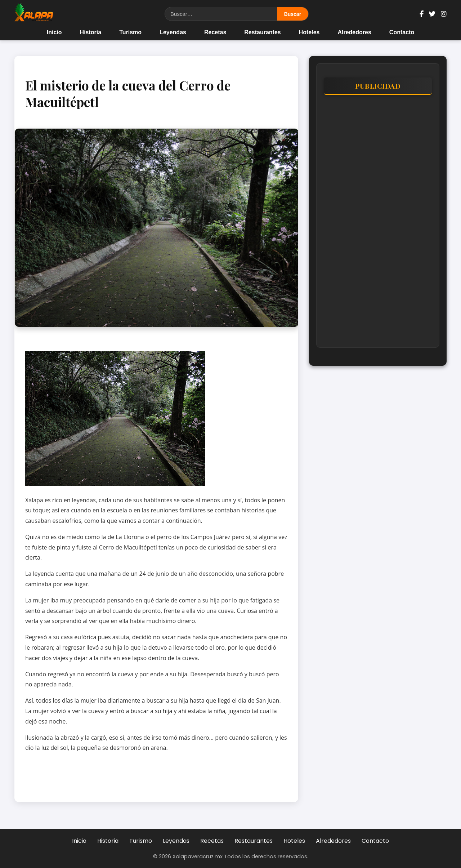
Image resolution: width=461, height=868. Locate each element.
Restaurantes (262, 32)
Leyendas (173, 32)
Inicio (54, 32)
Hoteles (309, 32)
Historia (91, 32)
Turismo (130, 32)
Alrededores (354, 32)
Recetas (215, 32)
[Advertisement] (378, 224)
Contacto (402, 32)
